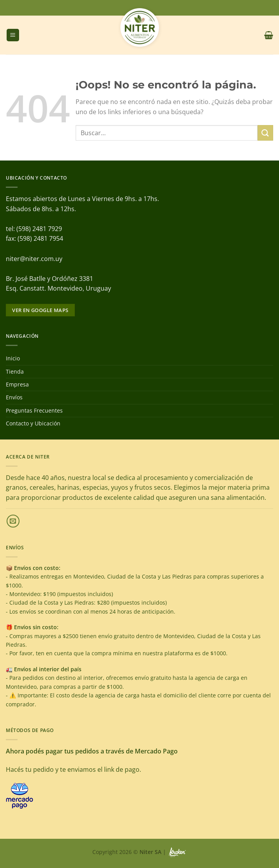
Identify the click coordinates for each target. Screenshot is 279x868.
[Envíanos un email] (13, 521)
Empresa (17, 384)
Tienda (15, 371)
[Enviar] (265, 133)
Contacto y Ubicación (33, 423)
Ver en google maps (40, 310)
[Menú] (13, 35)
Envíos (14, 397)
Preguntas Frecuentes (34, 410)
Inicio (13, 358)
